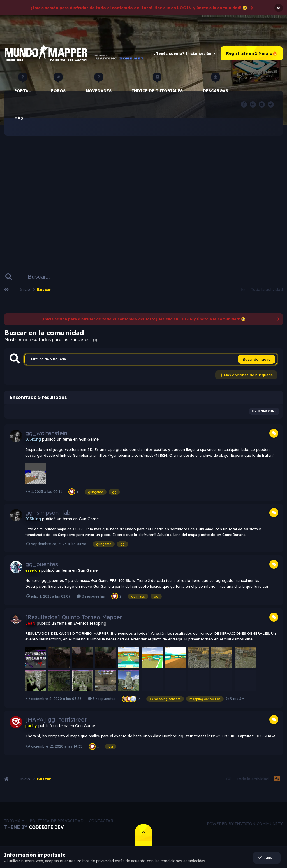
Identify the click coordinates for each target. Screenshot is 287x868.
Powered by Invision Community (245, 824)
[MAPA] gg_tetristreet (56, 720)
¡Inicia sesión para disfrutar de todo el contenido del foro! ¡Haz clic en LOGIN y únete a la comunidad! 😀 (139, 8)
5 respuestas (102, 699)
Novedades (99, 85)
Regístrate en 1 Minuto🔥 (252, 53)
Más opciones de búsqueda (246, 375)
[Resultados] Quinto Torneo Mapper (74, 617)
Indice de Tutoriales (157, 85)
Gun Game (89, 440)
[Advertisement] (143, 195)
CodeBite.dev (46, 827)
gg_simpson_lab (48, 513)
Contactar (101, 821)
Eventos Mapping (90, 623)
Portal (23, 85)
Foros (58, 85)
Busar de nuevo (257, 359)
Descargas (216, 85)
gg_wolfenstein (46, 433)
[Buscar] (41, 277)
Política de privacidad (57, 821)
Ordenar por (264, 411)
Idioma (14, 821)
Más (19, 118)
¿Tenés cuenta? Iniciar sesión (185, 53)
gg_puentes (42, 564)
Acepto (268, 858)
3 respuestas (91, 596)
